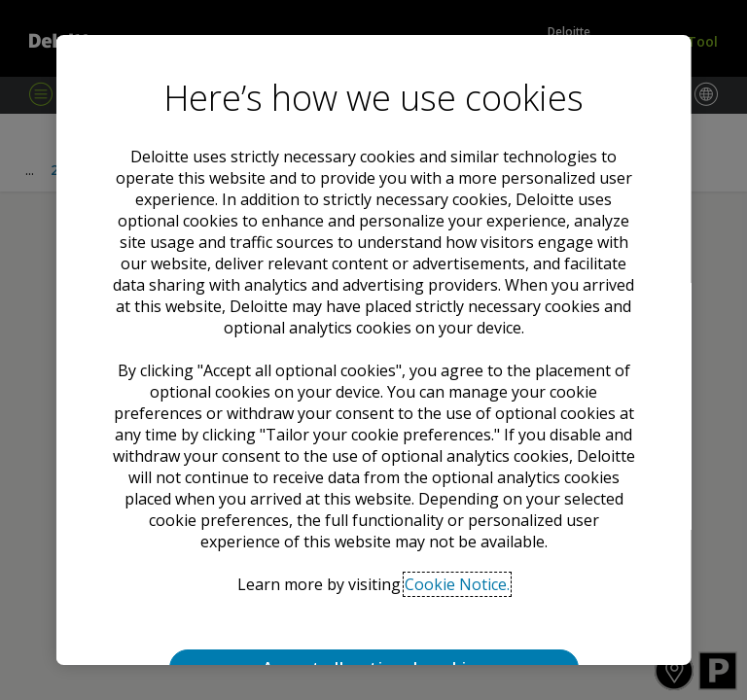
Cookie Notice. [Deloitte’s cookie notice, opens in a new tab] (457, 584)
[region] (374, 350)
